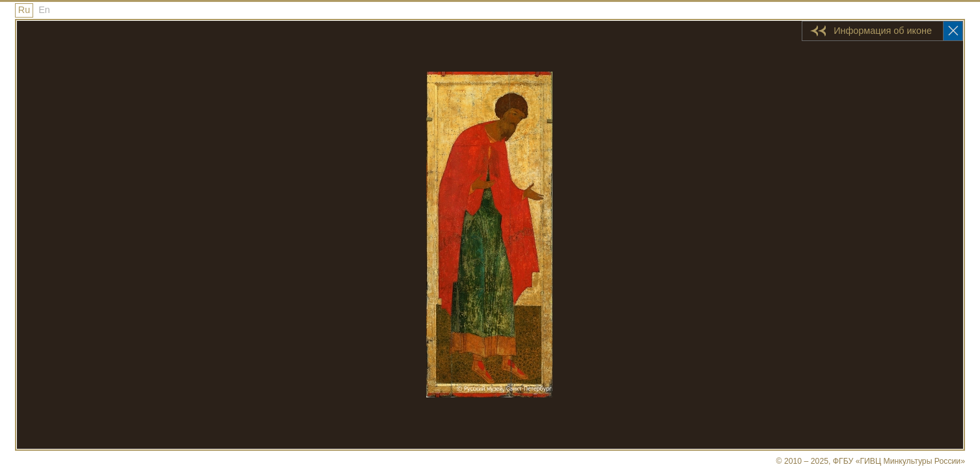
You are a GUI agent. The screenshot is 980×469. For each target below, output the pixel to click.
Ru (24, 10)
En (44, 10)
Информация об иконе (883, 31)
